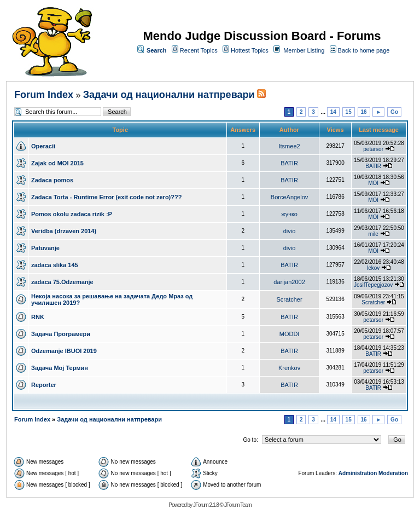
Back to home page (364, 50)
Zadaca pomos (52, 180)
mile (373, 234)
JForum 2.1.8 (206, 505)
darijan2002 (289, 282)
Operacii (43, 146)
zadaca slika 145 (55, 265)
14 (333, 112)
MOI (373, 183)
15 (349, 112)
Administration (358, 473)
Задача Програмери (61, 334)
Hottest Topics (250, 50)
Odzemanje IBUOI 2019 (64, 351)
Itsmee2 (289, 146)
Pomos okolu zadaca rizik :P (72, 214)
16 (364, 112)
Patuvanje (45, 248)
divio (290, 231)
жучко (289, 214)
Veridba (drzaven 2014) (64, 231)
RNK (38, 317)
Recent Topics (199, 50)
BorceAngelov (290, 197)
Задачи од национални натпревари (169, 95)
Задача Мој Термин (60, 368)
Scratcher (290, 299)
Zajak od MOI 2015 (57, 163)
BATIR (289, 163)
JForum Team (238, 505)
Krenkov (289, 368)
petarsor (373, 149)
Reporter (44, 385)
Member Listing (304, 50)
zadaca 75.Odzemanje (62, 282)
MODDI (290, 334)
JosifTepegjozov (373, 285)
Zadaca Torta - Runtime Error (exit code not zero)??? (106, 197)
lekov (373, 268)
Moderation (393, 473)
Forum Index (44, 95)
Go (394, 112)
